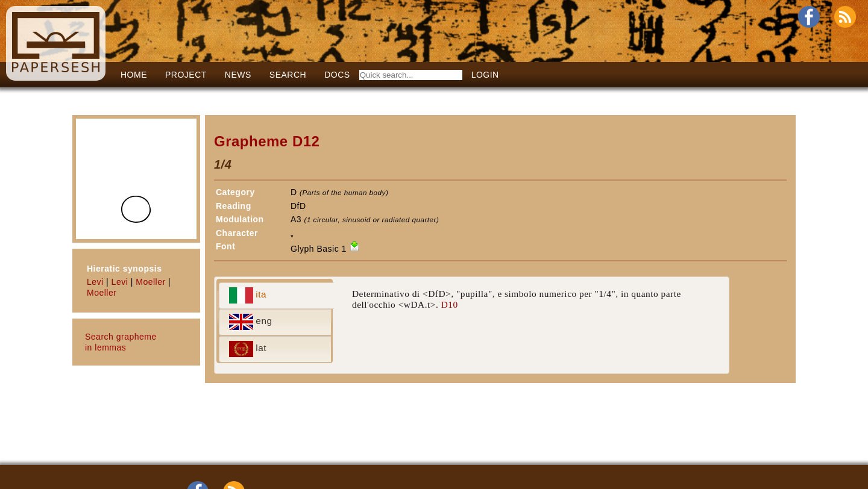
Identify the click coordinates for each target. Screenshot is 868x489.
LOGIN (485, 75)
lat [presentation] (248, 349)
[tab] (276, 296)
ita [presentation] (248, 295)
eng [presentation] (251, 322)
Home (134, 75)
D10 (450, 304)
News (238, 75)
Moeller (150, 282)
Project (186, 75)
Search (288, 75)
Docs (337, 75)
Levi (95, 282)
